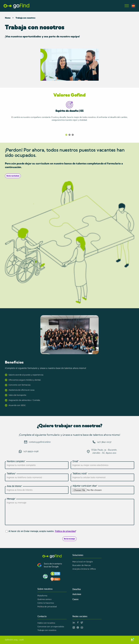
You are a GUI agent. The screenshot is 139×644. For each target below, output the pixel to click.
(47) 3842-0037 (104, 442)
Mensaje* (11, 499)
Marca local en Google (83, 562)
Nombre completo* (16, 461)
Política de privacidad (65, 531)
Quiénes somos (44, 599)
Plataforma (42, 596)
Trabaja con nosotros (25, 18)
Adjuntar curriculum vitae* (85, 486)
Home (8, 18)
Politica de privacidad (47, 607)
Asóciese (77, 594)
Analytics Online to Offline (84, 569)
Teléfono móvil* (80, 474)
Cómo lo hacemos (46, 603)
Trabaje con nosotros (47, 630)
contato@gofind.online (40, 442)
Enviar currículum (13, 176)
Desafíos (77, 589)
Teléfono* (11, 474)
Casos (75, 599)
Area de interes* (14, 486)
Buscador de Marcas (82, 565)
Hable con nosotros (46, 623)
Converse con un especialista (51, 627)
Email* (76, 461)
